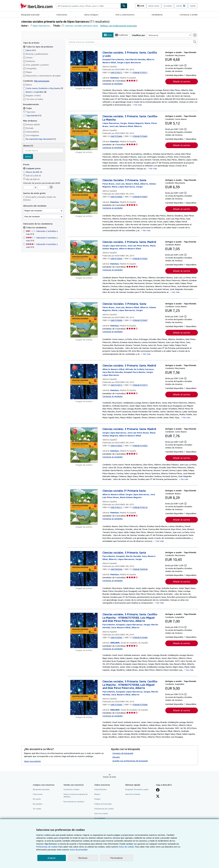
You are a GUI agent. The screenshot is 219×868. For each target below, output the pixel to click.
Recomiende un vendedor (74, 802)
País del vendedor (32, 217)
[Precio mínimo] (29, 187)
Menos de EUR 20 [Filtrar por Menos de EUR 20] (33, 172)
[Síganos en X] (158, 797)
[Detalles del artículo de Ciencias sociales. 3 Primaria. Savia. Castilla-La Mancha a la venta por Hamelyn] (84, 132)
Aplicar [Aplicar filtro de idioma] (28, 157)
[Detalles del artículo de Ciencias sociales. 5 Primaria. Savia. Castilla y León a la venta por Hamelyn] (84, 69)
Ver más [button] (138, 105)
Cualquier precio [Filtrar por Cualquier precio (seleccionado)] (32, 168)
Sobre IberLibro (101, 790)
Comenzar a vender (189, 15)
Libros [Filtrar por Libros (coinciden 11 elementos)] (29, 50)
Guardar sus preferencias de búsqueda (130, 761)
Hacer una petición (32, 761)
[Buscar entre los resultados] (133, 42)
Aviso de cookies (101, 813)
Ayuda (193, 6)
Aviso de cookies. (127, 847)
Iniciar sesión (154, 6)
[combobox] (88, 6)
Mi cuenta (37, 799)
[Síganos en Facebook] (158, 790)
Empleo (97, 799)
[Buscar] (124, 6)
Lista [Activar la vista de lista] (108, 35)
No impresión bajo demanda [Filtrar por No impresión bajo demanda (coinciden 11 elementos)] (39, 139)
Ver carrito (37, 809)
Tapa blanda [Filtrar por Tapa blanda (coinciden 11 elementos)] (32, 115)
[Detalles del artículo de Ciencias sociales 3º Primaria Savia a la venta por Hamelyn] (84, 507)
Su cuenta (168, 6)
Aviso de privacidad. (79, 850)
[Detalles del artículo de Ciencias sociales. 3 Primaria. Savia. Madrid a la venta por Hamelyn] (84, 258)
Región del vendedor (33, 211)
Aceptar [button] (52, 858)
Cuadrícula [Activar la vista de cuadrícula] (121, 35)
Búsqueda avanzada (30, 15)
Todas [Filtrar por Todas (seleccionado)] (28, 108)
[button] (195, 42)
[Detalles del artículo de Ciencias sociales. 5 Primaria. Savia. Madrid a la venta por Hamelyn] (84, 382)
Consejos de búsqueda (123, 753)
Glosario (116, 757)
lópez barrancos (41, 26)
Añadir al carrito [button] (182, 82)
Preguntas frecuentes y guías (137, 790)
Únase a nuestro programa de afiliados (76, 796)
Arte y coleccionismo (125, 15)
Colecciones (62, 15)
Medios (97, 794)
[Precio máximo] (43, 187)
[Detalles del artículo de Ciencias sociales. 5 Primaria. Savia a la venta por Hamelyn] (84, 569)
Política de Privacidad (103, 804)
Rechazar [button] (83, 858)
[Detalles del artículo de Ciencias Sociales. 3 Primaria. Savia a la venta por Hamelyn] (84, 196)
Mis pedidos (38, 804)
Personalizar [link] (117, 858)
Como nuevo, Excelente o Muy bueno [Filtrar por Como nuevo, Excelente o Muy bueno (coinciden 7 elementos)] (43, 88)
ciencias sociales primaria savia (81, 26)
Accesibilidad (100, 818)
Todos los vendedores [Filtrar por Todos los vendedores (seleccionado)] (37, 228)
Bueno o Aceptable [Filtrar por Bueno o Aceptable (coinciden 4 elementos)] (35, 92)
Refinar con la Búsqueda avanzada (119, 26)
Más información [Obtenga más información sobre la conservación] (42, 81)
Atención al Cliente (133, 794)
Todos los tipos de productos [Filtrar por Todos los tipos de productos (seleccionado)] (38, 47)
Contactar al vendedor (113, 84)
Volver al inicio (109, 777)
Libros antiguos (91, 15)
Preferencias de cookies (47, 847)
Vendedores (157, 15)
